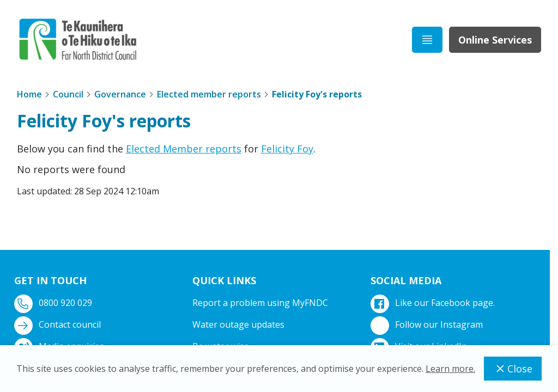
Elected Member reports (184, 149)
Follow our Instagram (428, 325)
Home (29, 94)
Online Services (495, 40)
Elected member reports (209, 94)
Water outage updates (238, 324)
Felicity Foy (287, 149)
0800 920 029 (54, 303)
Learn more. (450, 369)
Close (513, 369)
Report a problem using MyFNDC (260, 303)
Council (68, 94)
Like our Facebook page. (434, 303)
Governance (120, 94)
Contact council (59, 325)
